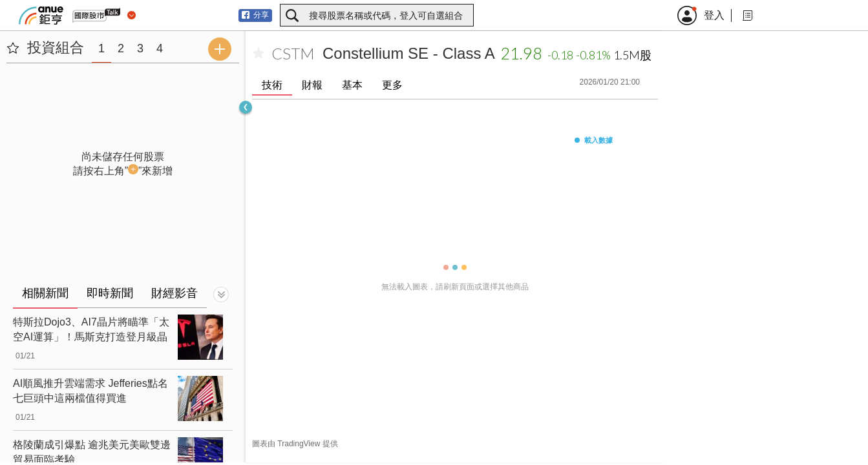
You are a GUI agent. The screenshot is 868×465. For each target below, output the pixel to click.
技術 (272, 85)
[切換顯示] (221, 294)
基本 (352, 85)
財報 (312, 85)
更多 (392, 85)
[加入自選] (259, 54)
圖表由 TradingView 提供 (295, 444)
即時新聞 (110, 293)
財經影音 (175, 293)
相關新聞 (45, 293)
